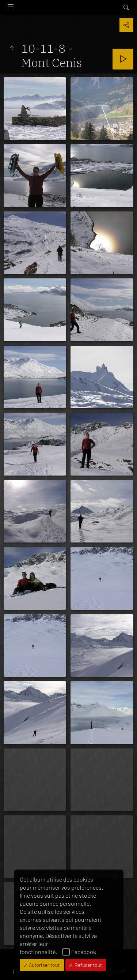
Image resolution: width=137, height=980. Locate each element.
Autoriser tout (44, 965)
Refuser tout (88, 965)
